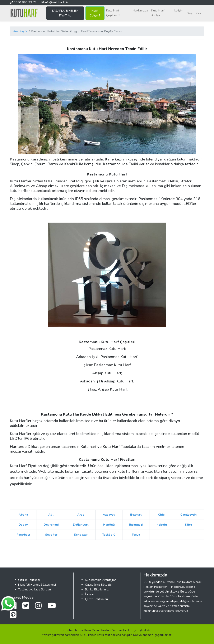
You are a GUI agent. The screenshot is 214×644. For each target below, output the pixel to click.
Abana (23, 515)
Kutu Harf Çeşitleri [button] (113, 13)
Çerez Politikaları (96, 599)
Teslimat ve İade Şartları (34, 589)
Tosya (136, 535)
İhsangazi (136, 525)
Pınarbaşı (23, 535)
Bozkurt (136, 515)
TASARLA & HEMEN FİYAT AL (65, 13)
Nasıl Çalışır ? (95, 13)
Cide (161, 515)
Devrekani (51, 525)
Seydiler (51, 535)
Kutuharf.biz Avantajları (101, 580)
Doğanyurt (81, 525)
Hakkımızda (140, 10)
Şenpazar (81, 535)
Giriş (190, 13)
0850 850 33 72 (24, 2)
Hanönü (109, 525)
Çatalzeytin (189, 515)
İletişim (179, 10)
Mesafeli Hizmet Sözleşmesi (37, 585)
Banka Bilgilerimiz (97, 589)
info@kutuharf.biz (55, 2)
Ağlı (51, 515)
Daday (23, 525)
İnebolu (161, 525)
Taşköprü (109, 535)
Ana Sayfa (20, 31)
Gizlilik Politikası (29, 580)
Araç (81, 515)
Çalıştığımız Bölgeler (99, 585)
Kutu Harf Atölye (158, 13)
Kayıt (199, 13)
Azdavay (109, 515)
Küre (189, 525)
